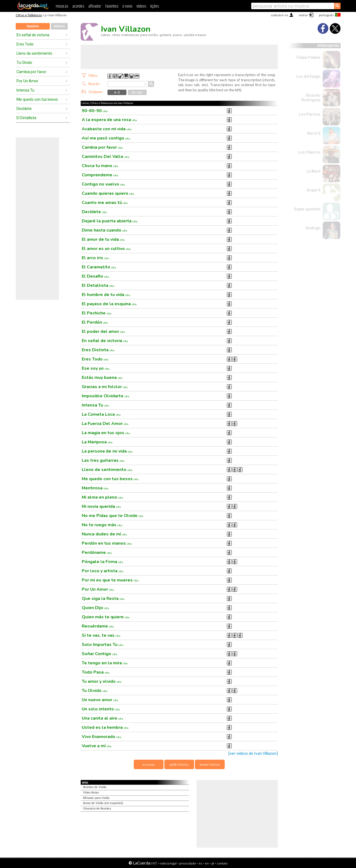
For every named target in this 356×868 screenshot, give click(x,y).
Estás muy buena (102, 378)
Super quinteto (307, 209)
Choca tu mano (100, 166)
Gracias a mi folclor (105, 387)
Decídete (24, 109)
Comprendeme (100, 175)
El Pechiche (97, 313)
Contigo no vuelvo (103, 184)
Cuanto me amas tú (105, 203)
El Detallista (26, 118)
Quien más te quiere (106, 617)
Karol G (314, 133)
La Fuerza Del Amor (105, 424)
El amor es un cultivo (106, 249)
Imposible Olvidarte (106, 396)
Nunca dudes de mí (104, 534)
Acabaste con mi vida (107, 129)
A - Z (117, 92)
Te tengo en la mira (105, 663)
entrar (303, 15)
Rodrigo (313, 228)
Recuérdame (98, 626)
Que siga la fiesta (103, 599)
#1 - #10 (137, 92)
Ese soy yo (96, 368)
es (200, 863)
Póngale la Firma (102, 562)
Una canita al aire (102, 718)
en (207, 863)
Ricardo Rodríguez (311, 98)
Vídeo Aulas (91, 793)
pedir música (179, 764)
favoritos (112, 6)
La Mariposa (97, 442)
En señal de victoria (33, 35)
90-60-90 (95, 111)
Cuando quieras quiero (108, 193)
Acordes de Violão (95, 787)
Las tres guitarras (103, 460)
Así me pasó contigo (106, 138)
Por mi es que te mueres (110, 580)
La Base (313, 171)
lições (155, 6)
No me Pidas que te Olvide (113, 516)
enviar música (210, 764)
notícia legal (168, 863)
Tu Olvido (24, 63)
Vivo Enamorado (102, 737)
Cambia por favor (31, 72)
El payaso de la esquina (109, 304)
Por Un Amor (27, 81)
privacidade (188, 863)
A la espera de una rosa (109, 120)
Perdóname (97, 552)
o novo (127, 6)
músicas (62, 6)
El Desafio (95, 276)
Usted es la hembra (105, 727)
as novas (149, 764)
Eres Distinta (98, 350)
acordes (78, 6)
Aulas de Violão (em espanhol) (103, 803)
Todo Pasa (96, 672)
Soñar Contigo (99, 654)
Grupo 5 (313, 190)
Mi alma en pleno (102, 497)
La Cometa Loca (101, 414)
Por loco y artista (103, 571)
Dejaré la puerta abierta (110, 221)
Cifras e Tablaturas (29, 15)
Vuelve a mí (97, 746)
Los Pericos (310, 114)
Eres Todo (25, 44)
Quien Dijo (95, 608)
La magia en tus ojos (106, 433)
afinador (95, 6)
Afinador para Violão (96, 798)
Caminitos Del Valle (106, 157)
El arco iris (95, 258)
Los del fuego (308, 76)
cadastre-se (279, 15)
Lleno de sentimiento (34, 53)
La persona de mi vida (107, 451)
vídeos (141, 6)
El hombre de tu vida (106, 295)
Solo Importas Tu (103, 645)
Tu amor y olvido (102, 681)
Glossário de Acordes (97, 809)
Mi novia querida (101, 506)
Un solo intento (101, 709)
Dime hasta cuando (104, 230)
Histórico (59, 26)
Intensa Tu (25, 90)
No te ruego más (102, 525)
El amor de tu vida (103, 239)
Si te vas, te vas (101, 635)
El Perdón (95, 322)
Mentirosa (95, 488)
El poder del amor (103, 331)
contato (222, 863)
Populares (33, 26)
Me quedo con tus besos (37, 99)
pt (213, 863)
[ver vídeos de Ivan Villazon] (253, 753)
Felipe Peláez (308, 57)
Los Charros (309, 152)
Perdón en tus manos (107, 543)
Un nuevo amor (100, 700)
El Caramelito (99, 267)
